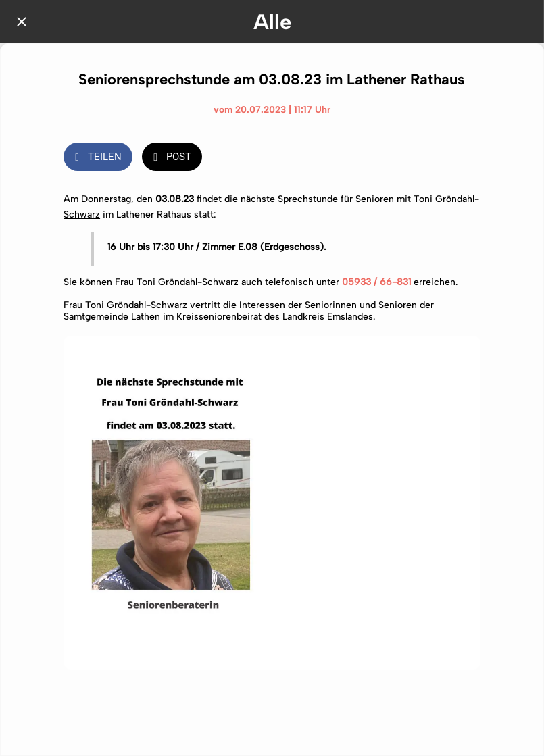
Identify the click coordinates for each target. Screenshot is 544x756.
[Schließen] (22, 22)
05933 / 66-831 (376, 282)
